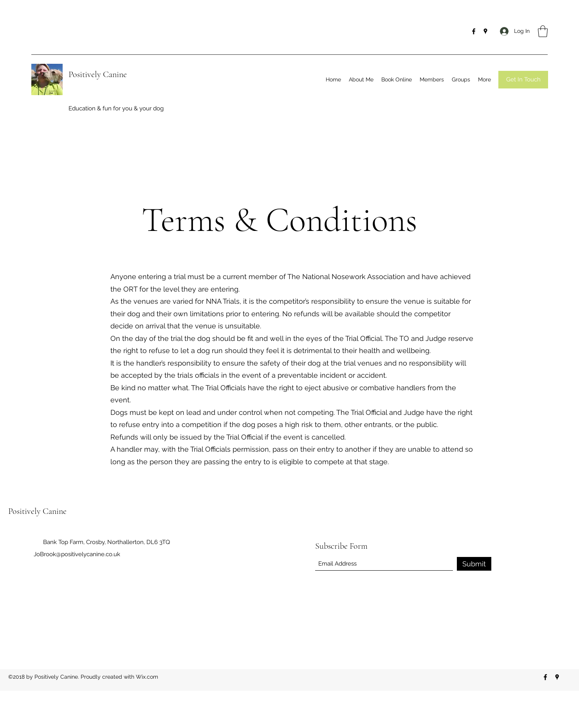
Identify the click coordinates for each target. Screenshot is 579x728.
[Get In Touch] (523, 80)
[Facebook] (474, 31)
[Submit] (474, 564)
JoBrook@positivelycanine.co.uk (77, 554)
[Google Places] (485, 31)
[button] (543, 31)
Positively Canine (98, 74)
